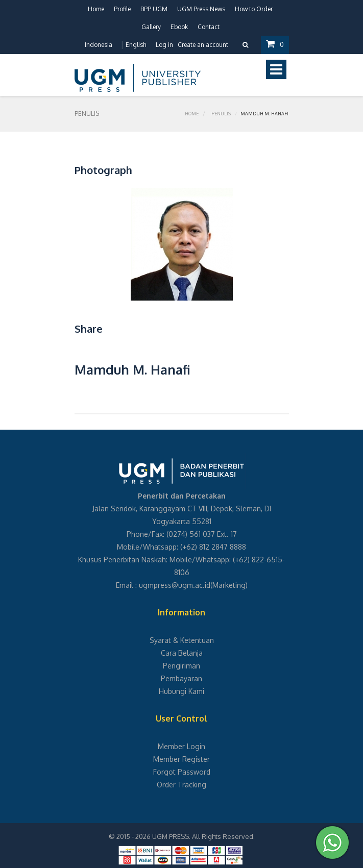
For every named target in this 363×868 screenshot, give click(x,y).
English (136, 45)
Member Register (181, 759)
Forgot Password (182, 772)
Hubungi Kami (181, 691)
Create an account (203, 45)
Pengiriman (181, 666)
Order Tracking (181, 785)
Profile (122, 9)
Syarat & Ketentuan (182, 640)
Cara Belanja (182, 653)
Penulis (221, 114)
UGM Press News (201, 9)
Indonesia (99, 45)
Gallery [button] (151, 27)
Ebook (179, 27)
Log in (164, 45)
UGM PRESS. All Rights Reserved (203, 836)
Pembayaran (181, 678)
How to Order (254, 9)
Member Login (181, 746)
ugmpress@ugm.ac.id (175, 585)
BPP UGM (154, 9)
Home (96, 9)
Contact (209, 27)
